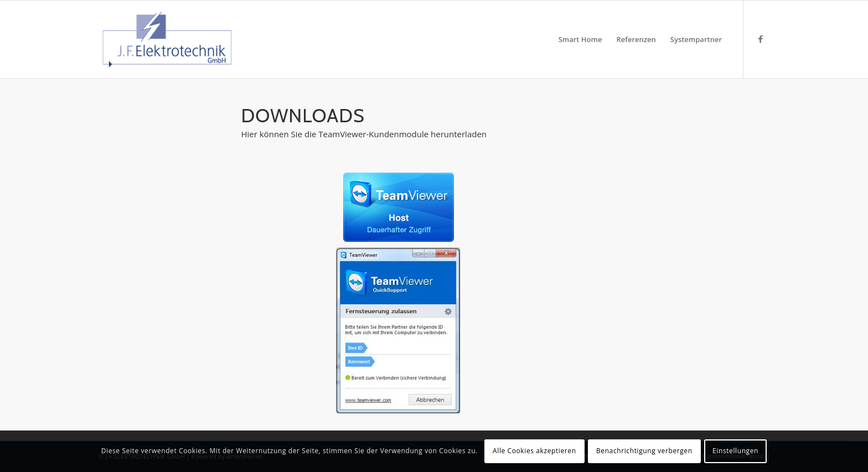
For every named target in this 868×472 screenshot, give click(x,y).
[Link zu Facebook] (761, 39)
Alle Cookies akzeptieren (534, 451)
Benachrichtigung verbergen (644, 451)
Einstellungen (735, 451)
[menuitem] (580, 39)
